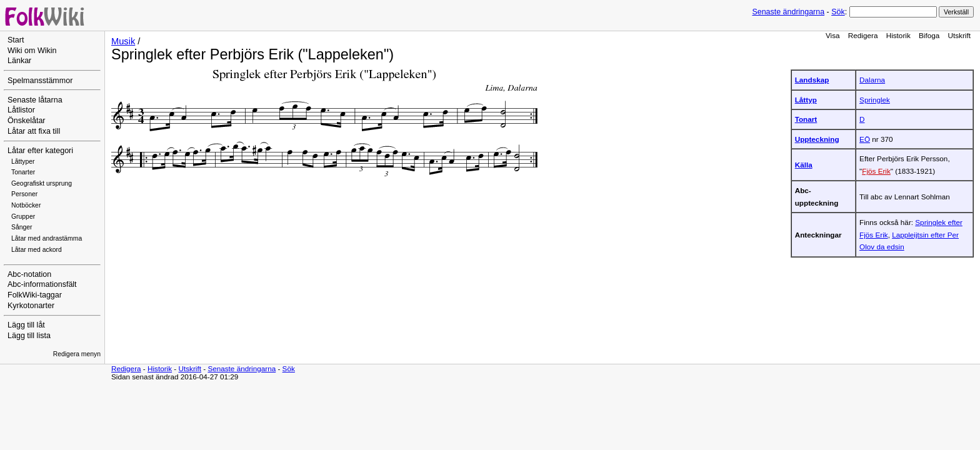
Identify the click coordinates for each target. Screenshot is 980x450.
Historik (898, 35)
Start (16, 40)
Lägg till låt (26, 325)
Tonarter (23, 172)
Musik (123, 41)
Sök (838, 12)
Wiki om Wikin (32, 51)
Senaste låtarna (35, 100)
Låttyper (23, 162)
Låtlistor (21, 110)
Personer (24, 194)
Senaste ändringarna (788, 12)
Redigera (863, 35)
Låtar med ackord (37, 250)
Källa (804, 165)
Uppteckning (817, 139)
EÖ (865, 139)
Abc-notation (29, 274)
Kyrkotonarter (31, 306)
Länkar (19, 61)
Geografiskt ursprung (42, 183)
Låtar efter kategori (40, 151)
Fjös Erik (876, 171)
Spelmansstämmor (40, 81)
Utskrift (959, 35)
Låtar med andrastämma (47, 238)
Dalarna (872, 80)
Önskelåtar (27, 121)
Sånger (22, 227)
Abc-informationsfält (42, 284)
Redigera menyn (77, 354)
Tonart (806, 119)
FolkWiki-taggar (35, 295)
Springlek (875, 100)
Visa (833, 35)
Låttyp (806, 100)
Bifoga (929, 35)
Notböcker (26, 205)
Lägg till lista (29, 336)
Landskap (812, 80)
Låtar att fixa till (34, 131)
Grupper (23, 217)
